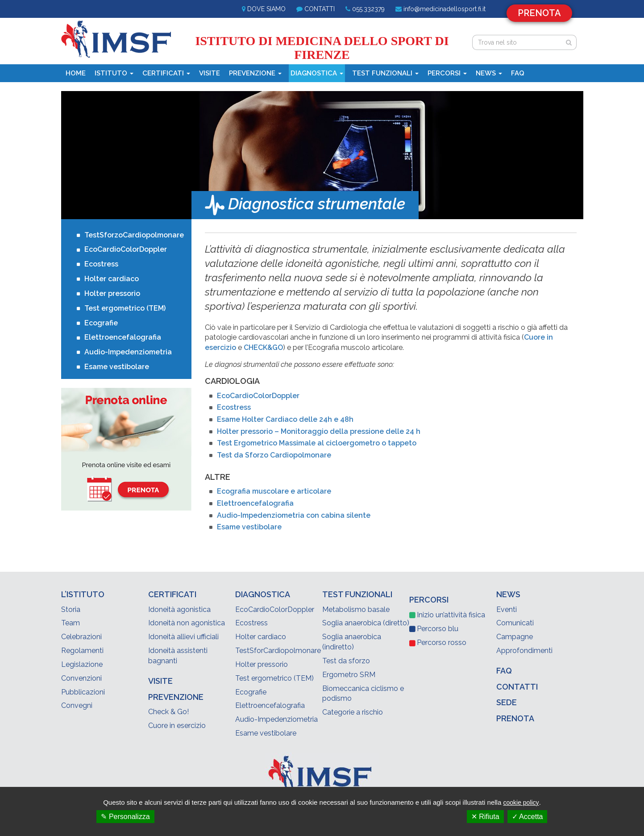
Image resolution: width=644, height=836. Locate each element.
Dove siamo (266, 9)
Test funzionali (385, 73)
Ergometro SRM (349, 675)
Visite (210, 73)
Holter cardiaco (112, 279)
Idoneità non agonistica (187, 623)
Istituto (114, 73)
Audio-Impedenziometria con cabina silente (294, 515)
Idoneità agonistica (179, 609)
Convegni (77, 705)
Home (76, 73)
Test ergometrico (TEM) (125, 308)
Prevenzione (255, 73)
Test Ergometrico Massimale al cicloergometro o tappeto (317, 443)
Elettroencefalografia (255, 503)
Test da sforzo (346, 661)
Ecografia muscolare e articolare (274, 491)
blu (438, 629)
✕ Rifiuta (485, 817)
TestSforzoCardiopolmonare (130, 235)
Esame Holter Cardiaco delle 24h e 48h (285, 419)
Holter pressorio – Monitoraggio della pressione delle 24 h (319, 431)
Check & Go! (168, 712)
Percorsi (447, 73)
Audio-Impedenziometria (128, 352)
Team (71, 623)
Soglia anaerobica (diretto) (366, 623)
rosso (442, 643)
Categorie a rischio (353, 712)
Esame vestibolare (249, 527)
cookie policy (521, 803)
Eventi (507, 609)
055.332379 (368, 9)
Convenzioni (81, 678)
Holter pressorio (112, 293)
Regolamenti (82, 651)
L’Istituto (83, 594)
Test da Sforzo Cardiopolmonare (274, 455)
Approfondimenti (524, 651)
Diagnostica (317, 73)
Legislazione (82, 664)
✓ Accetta (528, 817)
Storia (71, 609)
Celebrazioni (81, 637)
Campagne (515, 637)
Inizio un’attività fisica (451, 615)
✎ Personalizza (125, 817)
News (489, 73)
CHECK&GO (263, 347)
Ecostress (234, 407)
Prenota (539, 13)
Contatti (320, 9)
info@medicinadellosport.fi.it (445, 9)
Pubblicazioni (83, 692)
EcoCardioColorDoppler (258, 396)
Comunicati (515, 623)
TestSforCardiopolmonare (278, 651)
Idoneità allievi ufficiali (183, 637)
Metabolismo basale (356, 609)
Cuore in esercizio (177, 726)
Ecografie (101, 323)
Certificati (166, 73)
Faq (518, 73)
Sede (507, 702)
